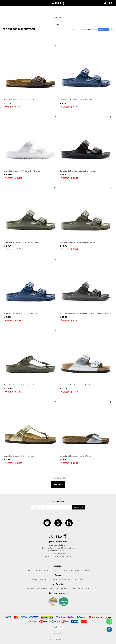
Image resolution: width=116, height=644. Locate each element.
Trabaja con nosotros (42, 570)
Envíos (35, 579)
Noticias (87, 570)
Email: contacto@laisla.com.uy (58, 556)
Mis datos (31, 588)
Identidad (79, 570)
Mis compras (54, 588)
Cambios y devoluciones (62, 579)
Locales (55, 570)
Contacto (63, 570)
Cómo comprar (78, 579)
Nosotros (29, 570)
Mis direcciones (42, 588)
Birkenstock (21, 37)
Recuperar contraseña (81, 588)
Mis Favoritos (66, 588)
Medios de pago (45, 579)
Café (71, 570)
